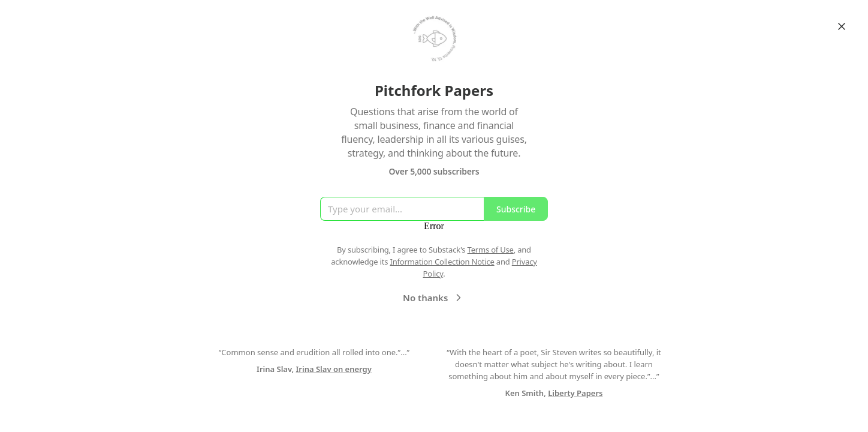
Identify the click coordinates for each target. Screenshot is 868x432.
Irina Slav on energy (334, 369)
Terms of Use (491, 250)
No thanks (434, 298)
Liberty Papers (575, 393)
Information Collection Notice (442, 262)
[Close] (842, 26)
